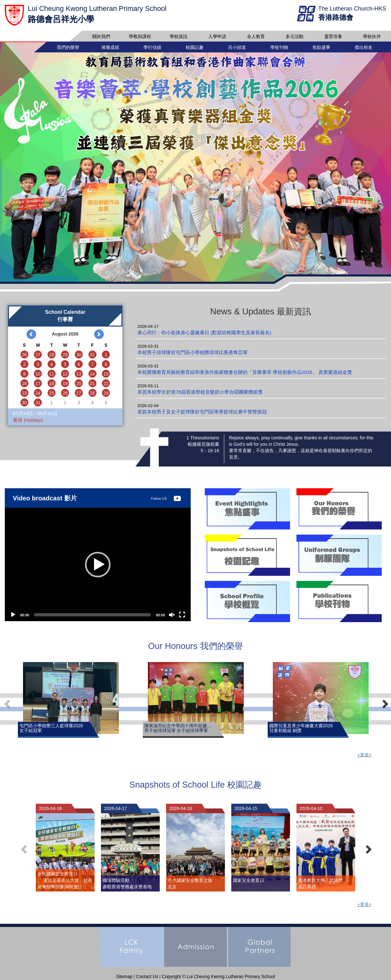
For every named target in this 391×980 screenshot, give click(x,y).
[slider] (92, 616)
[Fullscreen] (182, 616)
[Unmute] (172, 616)
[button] (98, 566)
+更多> (364, 756)
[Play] (13, 616)
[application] (98, 565)
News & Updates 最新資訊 (261, 313)
